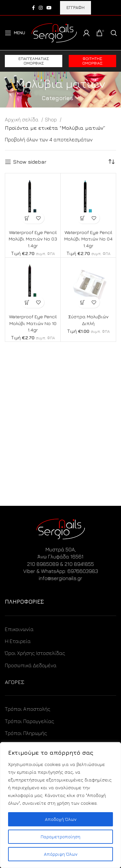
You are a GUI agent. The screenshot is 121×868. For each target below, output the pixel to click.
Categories (57, 98)
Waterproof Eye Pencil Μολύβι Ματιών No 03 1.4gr (33, 239)
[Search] (114, 33)
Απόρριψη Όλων (61, 854)
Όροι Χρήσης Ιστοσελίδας (35, 653)
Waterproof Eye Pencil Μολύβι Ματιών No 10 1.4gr (33, 323)
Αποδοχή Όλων (61, 819)
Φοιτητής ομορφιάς (92, 61)
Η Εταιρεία (18, 641)
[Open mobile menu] (15, 33)
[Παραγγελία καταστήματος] (111, 162)
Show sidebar (30, 162)
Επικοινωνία (19, 629)
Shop (51, 119)
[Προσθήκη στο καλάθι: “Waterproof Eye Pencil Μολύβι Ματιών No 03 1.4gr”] (27, 218)
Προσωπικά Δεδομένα (31, 665)
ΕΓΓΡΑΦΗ (76, 7)
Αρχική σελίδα (22, 119)
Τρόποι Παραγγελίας (30, 721)
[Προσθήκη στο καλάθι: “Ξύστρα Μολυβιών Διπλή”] (83, 302)
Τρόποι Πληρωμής (26, 733)
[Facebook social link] (33, 8)
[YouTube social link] (49, 8)
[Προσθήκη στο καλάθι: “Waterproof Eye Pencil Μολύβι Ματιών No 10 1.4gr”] (27, 302)
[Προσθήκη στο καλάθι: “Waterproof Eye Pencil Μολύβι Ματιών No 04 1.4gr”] (83, 218)
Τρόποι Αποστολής (28, 709)
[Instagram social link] (41, 8)
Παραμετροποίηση (60, 837)
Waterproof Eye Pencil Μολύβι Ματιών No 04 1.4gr (88, 239)
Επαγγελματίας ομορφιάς (34, 61)
